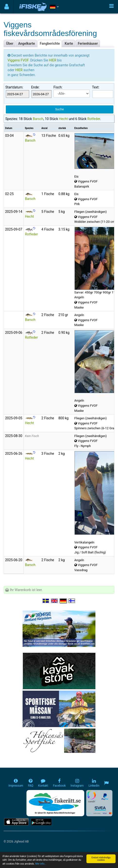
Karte (69, 43)
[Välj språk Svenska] (46, 601)
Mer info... (41, 864)
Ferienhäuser (88, 43)
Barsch (38, 119)
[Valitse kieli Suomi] (72, 601)
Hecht (63, 119)
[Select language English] (55, 601)
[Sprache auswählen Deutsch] (63, 601)
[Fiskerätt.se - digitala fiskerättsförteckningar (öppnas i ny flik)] (55, 803)
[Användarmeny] (7, 7)
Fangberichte (50, 43)
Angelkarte (27, 43)
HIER (53, 60)
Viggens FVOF (18, 60)
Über (10, 43)
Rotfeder (94, 119)
